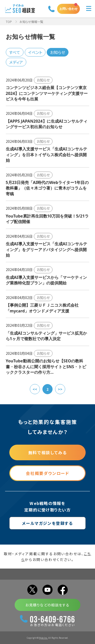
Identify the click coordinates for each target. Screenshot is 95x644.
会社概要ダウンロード (47, 473)
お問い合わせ (68, 9)
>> (60, 389)
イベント (35, 52)
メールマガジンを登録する (47, 523)
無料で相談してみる (47, 452)
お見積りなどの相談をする (47, 605)
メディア (16, 62)
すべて (15, 52)
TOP (9, 22)
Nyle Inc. (43, 638)
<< (35, 389)
